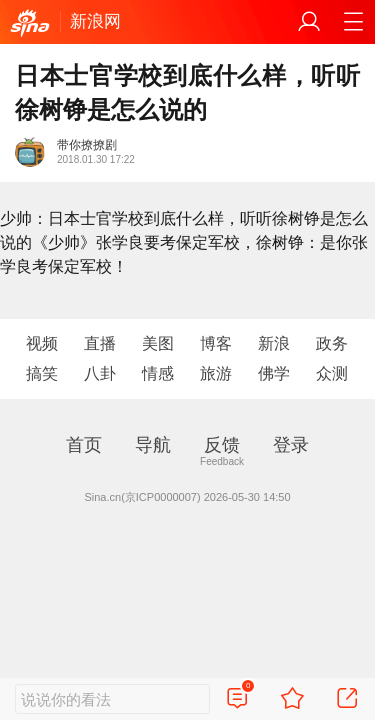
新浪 (274, 343)
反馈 (222, 445)
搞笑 (42, 373)
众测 (332, 373)
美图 (158, 343)
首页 (84, 445)
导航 (153, 445)
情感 (158, 373)
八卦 (100, 373)
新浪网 (95, 21)
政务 (332, 343)
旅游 (216, 373)
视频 (42, 343)
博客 (216, 343)
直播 (100, 343)
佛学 (274, 373)
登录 (291, 445)
